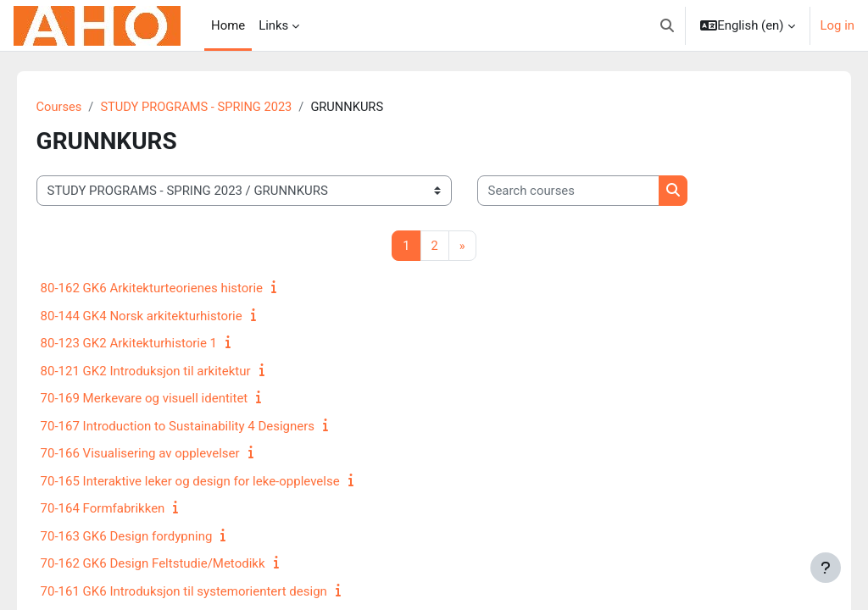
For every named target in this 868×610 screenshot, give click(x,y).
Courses (83, 108)
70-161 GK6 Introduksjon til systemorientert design (208, 591)
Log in (837, 25)
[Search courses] (592, 191)
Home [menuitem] (228, 25)
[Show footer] (826, 568)
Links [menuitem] (273, 25)
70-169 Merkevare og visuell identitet (168, 399)
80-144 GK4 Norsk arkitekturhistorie (165, 316)
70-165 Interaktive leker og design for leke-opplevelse (214, 481)
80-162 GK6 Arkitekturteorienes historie (175, 289)
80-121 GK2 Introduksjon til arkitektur (170, 371)
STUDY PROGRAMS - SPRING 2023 (223, 108)
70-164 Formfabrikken (127, 509)
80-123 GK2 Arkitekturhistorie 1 (153, 344)
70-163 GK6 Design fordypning (150, 536)
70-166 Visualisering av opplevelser (164, 454)
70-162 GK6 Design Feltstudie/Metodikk (177, 564)
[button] (667, 25)
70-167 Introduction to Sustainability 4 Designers (202, 426)
